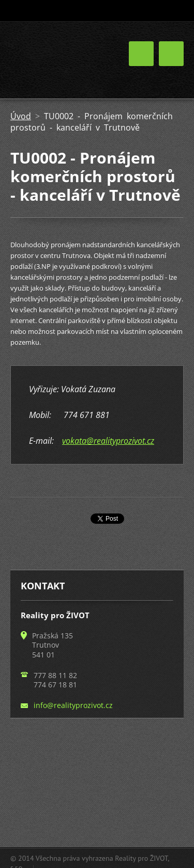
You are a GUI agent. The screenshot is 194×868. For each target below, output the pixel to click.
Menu (171, 54)
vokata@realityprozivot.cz (108, 441)
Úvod (21, 116)
